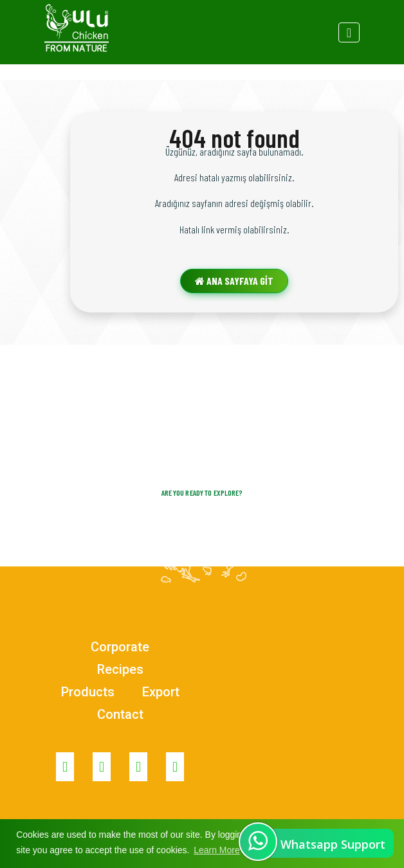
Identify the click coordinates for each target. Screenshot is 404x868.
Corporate (120, 647)
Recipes (120, 669)
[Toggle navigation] (349, 32)
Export (161, 692)
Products (88, 692)
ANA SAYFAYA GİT (234, 281)
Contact (120, 714)
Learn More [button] (217, 850)
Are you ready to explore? (202, 493)
